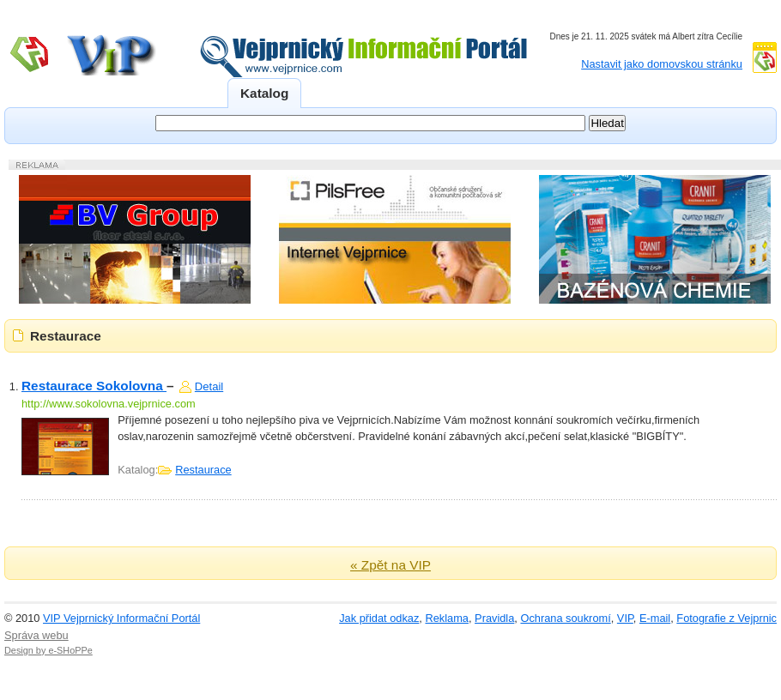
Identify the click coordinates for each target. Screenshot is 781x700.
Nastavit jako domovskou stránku (662, 64)
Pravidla (494, 618)
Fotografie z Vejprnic (727, 618)
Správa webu (36, 635)
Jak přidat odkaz (379, 618)
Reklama (447, 618)
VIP (625, 618)
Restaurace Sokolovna (94, 386)
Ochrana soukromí (565, 618)
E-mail (655, 618)
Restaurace (203, 470)
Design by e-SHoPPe (48, 650)
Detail (209, 386)
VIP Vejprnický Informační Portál (121, 618)
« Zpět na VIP (390, 565)
